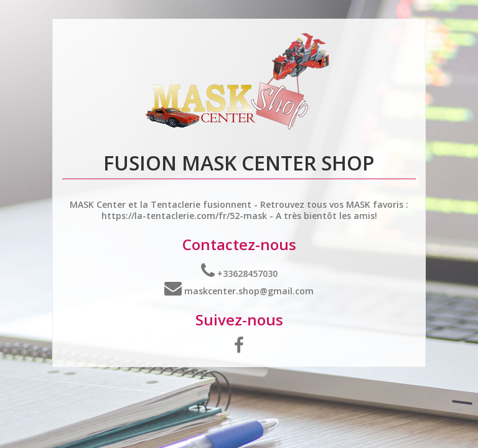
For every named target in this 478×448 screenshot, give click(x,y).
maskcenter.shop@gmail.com (239, 291)
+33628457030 (239, 273)
